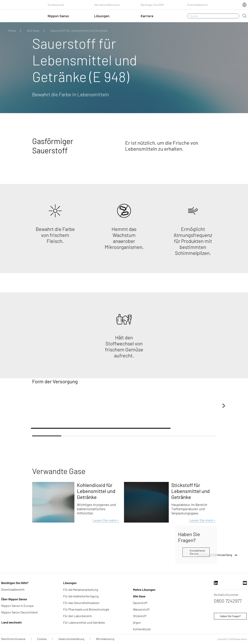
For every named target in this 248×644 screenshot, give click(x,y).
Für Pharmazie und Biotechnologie (86, 609)
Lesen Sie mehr (106, 520)
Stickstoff (140, 616)
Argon (137, 622)
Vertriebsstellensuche (107, 5)
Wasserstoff (141, 609)
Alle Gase (33, 30)
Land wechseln (12, 622)
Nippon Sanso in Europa (17, 606)
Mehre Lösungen (144, 590)
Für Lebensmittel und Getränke (84, 622)
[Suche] (213, 16)
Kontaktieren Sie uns (197, 552)
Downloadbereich (198, 5)
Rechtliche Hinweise (13, 639)
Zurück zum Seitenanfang (218, 555)
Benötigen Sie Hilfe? (152, 5)
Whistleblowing (105, 639)
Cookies (42, 639)
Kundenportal (56, 5)
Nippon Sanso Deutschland (19, 612)
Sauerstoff (140, 603)
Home (12, 30)
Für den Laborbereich (78, 616)
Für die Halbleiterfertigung (81, 596)
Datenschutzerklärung (71, 639)
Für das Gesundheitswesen (81, 603)
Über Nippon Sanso (14, 599)
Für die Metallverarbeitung (81, 590)
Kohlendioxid (142, 629)
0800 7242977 (228, 601)
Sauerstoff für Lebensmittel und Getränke (79, 30)
